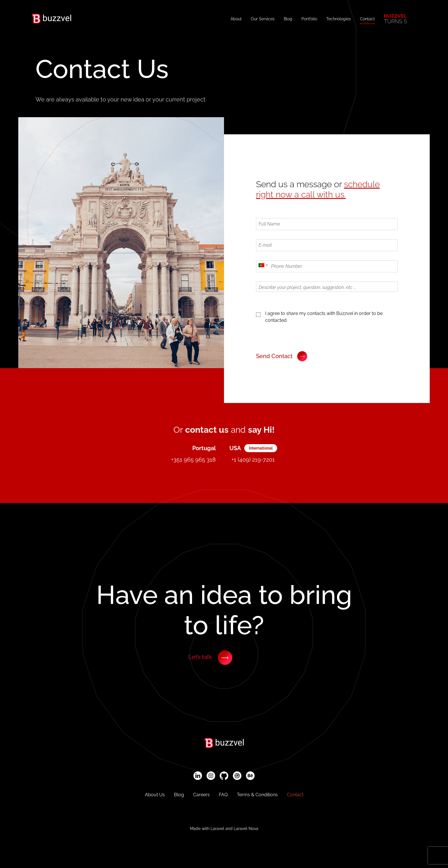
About (236, 19)
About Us (155, 795)
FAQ (223, 795)
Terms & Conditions (257, 795)
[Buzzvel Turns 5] (395, 19)
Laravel (217, 829)
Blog (288, 19)
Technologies (339, 19)
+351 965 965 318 (193, 460)
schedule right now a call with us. (318, 189)
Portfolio (309, 19)
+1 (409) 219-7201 (253, 460)
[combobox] (263, 266)
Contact (367, 19)
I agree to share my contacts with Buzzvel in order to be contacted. (324, 317)
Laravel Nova (246, 829)
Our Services (263, 19)
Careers (201, 795)
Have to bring (224, 610)
